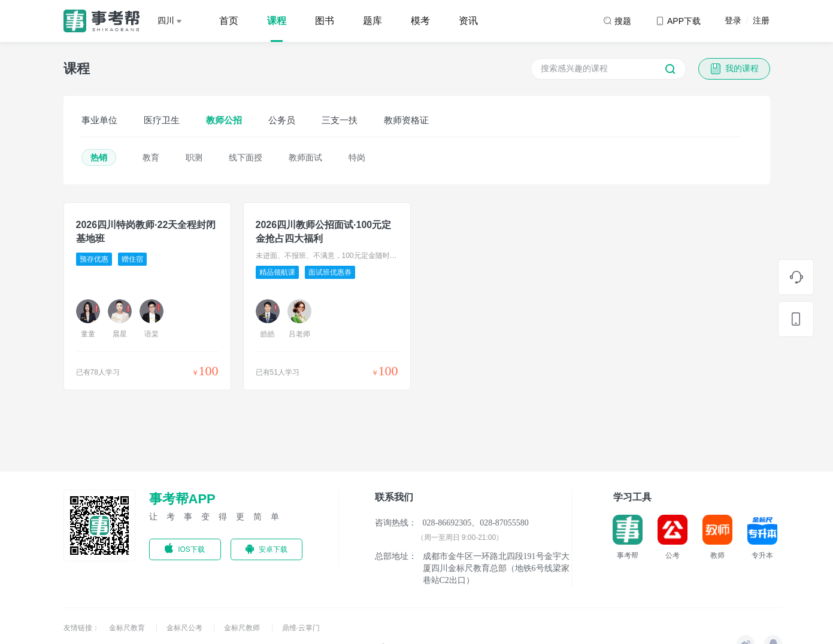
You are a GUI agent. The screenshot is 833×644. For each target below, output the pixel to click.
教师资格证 (406, 120)
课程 (277, 21)
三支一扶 (340, 120)
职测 (194, 157)
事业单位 (99, 120)
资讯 (468, 21)
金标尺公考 (185, 628)
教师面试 (305, 157)
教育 (151, 157)
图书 (325, 21)
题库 (372, 21)
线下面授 (246, 157)
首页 (229, 21)
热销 (99, 157)
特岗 (357, 157)
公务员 (282, 120)
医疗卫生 (162, 120)
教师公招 (224, 120)
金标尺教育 (128, 628)
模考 (420, 21)
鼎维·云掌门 (301, 628)
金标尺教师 (243, 628)
